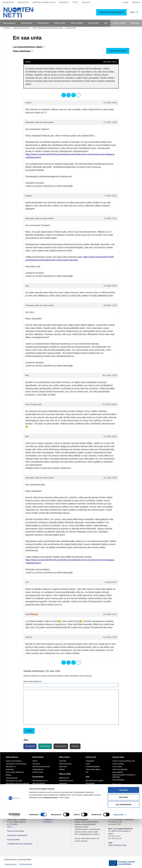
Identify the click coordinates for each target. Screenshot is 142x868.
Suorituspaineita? (12, 778)
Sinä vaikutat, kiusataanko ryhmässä (42, 787)
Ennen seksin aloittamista (15, 772)
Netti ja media (65, 774)
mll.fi (9, 827)
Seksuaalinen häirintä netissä (69, 795)
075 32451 (13, 824)
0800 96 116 (116, 831)
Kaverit (35, 761)
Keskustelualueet (21, 28)
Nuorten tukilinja (118, 764)
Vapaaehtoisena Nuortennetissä (123, 794)
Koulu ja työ (91, 757)
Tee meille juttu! (118, 791)
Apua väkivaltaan (118, 780)
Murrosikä (62, 761)
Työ (87, 772)
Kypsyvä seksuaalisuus (14, 761)
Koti (87, 786)
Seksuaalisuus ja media (14, 781)
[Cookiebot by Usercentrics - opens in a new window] (14, 864)
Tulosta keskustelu (118, 51)
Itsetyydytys (10, 769)
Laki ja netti (63, 798)
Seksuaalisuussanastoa (14, 789)
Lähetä (29, 731)
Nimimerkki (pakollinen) (33, 681)
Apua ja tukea (118, 757)
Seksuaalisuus (12, 757)
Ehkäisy (9, 775)
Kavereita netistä (65, 789)
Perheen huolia (38, 772)
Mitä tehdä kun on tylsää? (95, 781)
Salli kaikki (124, 839)
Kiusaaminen (38, 777)
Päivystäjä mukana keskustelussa (48, 28)
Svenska (136, 2)
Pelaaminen (63, 783)
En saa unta (71, 28)
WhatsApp (45, 746)
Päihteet (62, 769)
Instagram (48, 819)
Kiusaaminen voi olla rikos (41, 791)
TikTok (46, 817)
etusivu (7, 28)
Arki (88, 777)
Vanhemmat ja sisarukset (41, 767)
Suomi (126, 2)
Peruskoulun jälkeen (93, 767)
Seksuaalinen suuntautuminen (16, 764)
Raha (88, 792)
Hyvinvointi (63, 767)
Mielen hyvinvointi (65, 764)
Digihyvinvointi (64, 778)
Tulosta (75, 746)
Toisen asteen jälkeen (93, 769)
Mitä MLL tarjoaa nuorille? (121, 788)
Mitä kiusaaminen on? (40, 781)
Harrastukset (90, 783)
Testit (75, 2)
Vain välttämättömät (123, 853)
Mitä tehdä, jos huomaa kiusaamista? (41, 800)
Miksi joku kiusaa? (39, 783)
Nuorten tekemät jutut (44, 2)
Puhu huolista (117, 767)
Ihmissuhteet (38, 757)
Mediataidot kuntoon (66, 781)
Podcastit (64, 2)
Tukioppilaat (8, 2)
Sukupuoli (9, 786)
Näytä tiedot (119, 864)
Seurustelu (36, 764)
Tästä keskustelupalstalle (111, 12)
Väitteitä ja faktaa (12, 792)
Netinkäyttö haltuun (66, 786)
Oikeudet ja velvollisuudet (95, 789)
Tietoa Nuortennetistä (16, 831)
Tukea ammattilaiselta (120, 769)
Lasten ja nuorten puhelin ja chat (124, 761)
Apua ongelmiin (118, 772)
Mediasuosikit (64, 800)
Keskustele (23, 2)
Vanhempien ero (38, 769)
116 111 (113, 819)
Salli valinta (124, 846)
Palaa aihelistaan (23, 51)
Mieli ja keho (64, 757)
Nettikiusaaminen (65, 792)
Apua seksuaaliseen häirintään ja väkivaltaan (124, 776)
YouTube (47, 822)
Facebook (30, 746)
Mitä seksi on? (11, 767)
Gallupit (86, 2)
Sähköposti (61, 746)
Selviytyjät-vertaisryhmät (41, 797)
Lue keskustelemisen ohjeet (29, 47)
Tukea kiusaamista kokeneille (43, 794)
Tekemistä (117, 784)
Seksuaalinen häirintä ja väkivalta (17, 784)
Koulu (88, 764)
